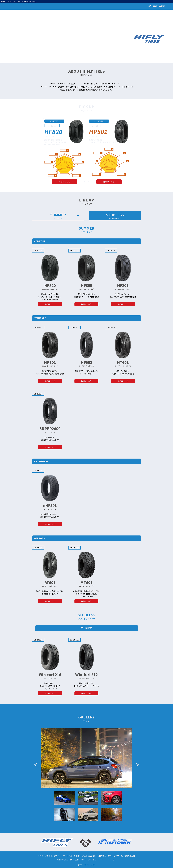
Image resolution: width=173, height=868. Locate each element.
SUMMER (58, 216)
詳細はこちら (64, 182)
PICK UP (137, 12)
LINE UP (149, 12)
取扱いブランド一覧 (14, 2)
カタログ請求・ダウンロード (92, 860)
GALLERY (161, 12)
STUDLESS (115, 216)
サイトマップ (111, 860)
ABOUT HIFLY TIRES (121, 12)
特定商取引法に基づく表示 (68, 860)
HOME (3, 2)
